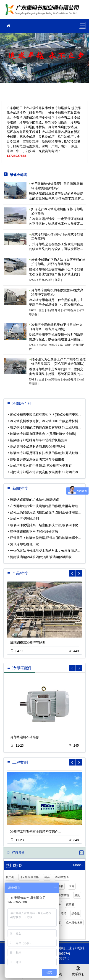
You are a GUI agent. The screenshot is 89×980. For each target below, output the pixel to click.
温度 (77, 895)
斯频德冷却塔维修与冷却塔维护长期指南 (39, 440)
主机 (42, 380)
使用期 (10, 877)
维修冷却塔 (46, 280)
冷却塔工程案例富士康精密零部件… (36, 832)
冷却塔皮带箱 (61, 895)
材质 (68, 345)
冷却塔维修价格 (29, 877)
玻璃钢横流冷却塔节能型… (29, 643)
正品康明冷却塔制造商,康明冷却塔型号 (38, 447)
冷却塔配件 (69, 310)
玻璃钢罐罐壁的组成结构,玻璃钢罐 (34, 500)
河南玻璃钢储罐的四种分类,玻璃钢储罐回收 (41, 557)
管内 (72, 886)
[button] (79, 573)
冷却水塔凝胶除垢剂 (24, 519)
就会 (47, 877)
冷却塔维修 (53, 380)
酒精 (63, 914)
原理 (42, 310)
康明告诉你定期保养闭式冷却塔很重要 (37, 459)
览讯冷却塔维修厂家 (24, 544)
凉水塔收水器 (74, 923)
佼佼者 (70, 904)
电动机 (43, 345)
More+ (78, 865)
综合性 (76, 914)
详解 (61, 886)
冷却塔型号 (62, 877)
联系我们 (78, 971)
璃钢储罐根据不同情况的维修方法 (34, 531)
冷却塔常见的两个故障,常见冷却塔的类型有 (41, 466)
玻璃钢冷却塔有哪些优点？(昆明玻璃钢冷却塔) (43, 434)
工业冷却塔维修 (43, 11)
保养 (58, 280)
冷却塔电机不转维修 (25, 737)
